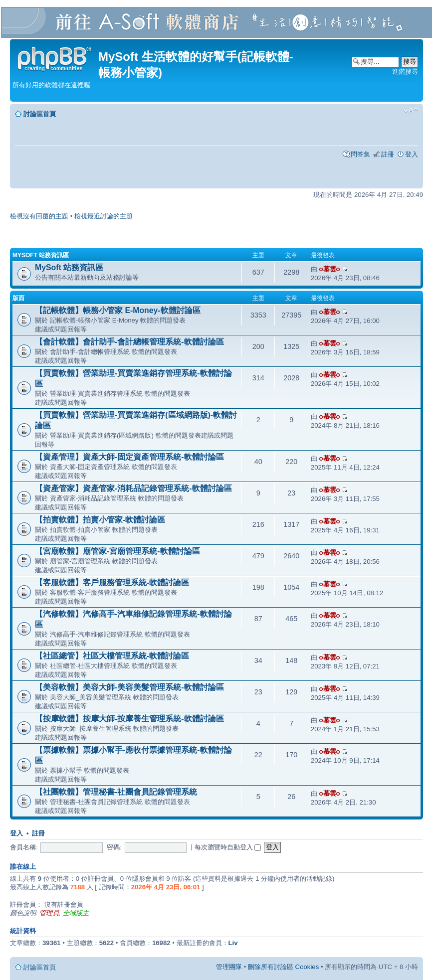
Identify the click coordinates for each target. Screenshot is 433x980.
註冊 (388, 154)
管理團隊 (229, 967)
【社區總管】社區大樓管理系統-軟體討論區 (112, 656)
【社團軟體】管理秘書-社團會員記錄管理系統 (116, 792)
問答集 (360, 154)
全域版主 (76, 913)
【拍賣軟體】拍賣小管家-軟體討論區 (100, 520)
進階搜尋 (405, 72)
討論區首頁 (40, 114)
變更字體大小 (411, 111)
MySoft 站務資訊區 (41, 255)
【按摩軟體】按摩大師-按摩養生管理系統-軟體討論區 (129, 719)
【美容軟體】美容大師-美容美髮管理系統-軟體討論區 (129, 687)
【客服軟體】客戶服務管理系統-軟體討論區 (112, 582)
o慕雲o (330, 269)
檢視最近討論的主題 (104, 216)
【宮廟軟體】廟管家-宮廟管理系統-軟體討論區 (117, 551)
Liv (233, 943)
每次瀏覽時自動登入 (228, 847)
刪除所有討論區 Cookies (283, 967)
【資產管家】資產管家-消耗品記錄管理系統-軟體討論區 (133, 488)
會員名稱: (24, 847)
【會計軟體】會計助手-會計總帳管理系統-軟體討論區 (129, 342)
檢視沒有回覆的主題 (39, 216)
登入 (412, 154)
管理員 (49, 913)
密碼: (114, 847)
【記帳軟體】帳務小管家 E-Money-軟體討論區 (118, 310)
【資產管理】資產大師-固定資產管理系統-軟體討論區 (129, 457)
